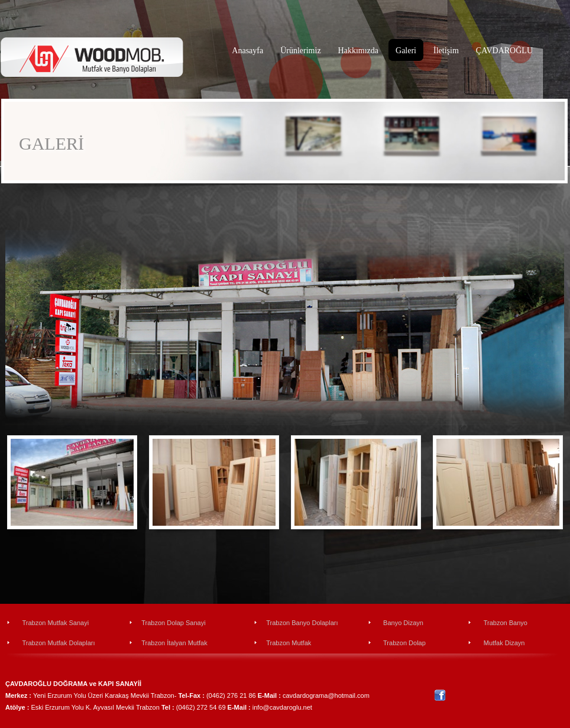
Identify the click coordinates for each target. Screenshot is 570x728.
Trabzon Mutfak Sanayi (55, 623)
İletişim (446, 51)
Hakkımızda (358, 51)
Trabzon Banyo (506, 623)
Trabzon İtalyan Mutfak (174, 643)
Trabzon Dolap (404, 643)
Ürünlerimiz (300, 51)
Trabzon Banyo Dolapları (302, 623)
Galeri (406, 51)
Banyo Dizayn (403, 623)
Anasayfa (247, 51)
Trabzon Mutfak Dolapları (58, 643)
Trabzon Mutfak (289, 643)
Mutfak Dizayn (504, 643)
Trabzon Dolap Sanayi (173, 623)
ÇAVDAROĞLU (504, 51)
